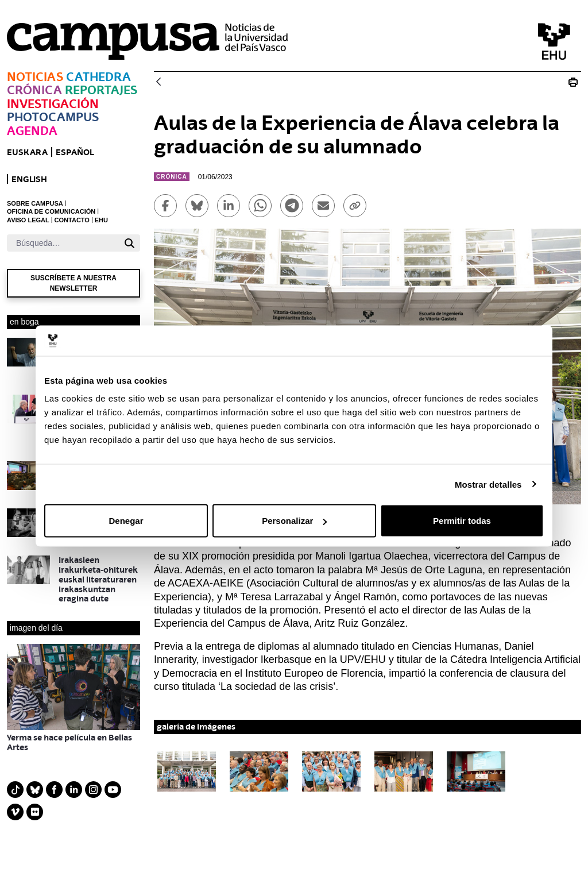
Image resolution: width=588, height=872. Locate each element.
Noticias (35, 77)
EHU (101, 220)
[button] (187, 771)
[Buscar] (63, 243)
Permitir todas (462, 521)
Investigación (53, 104)
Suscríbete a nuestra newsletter (73, 283)
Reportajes (101, 90)
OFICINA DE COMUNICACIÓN (51, 211)
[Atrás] (158, 82)
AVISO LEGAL (28, 220)
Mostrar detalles (488, 484)
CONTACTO (72, 220)
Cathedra (98, 77)
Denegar (126, 521)
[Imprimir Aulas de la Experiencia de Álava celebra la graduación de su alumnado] (573, 82)
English (29, 179)
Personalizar (294, 521)
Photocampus (53, 117)
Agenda (32, 131)
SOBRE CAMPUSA (35, 203)
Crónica (34, 90)
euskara (27, 152)
